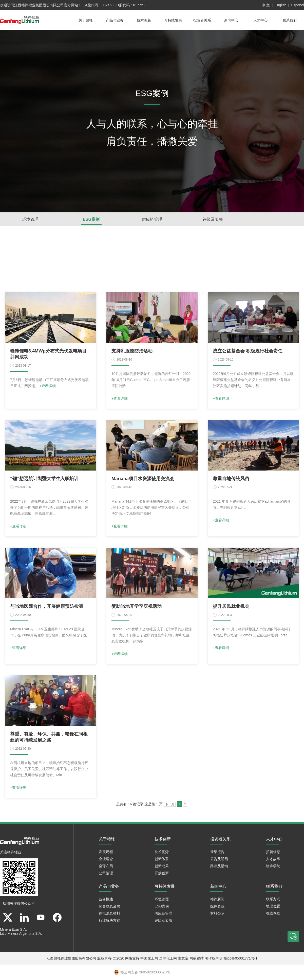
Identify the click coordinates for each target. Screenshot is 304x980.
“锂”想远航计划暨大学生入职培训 (44, 479)
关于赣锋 (86, 20)
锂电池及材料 (109, 914)
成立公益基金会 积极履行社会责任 (248, 351)
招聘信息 (273, 852)
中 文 (266, 5)
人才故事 (273, 859)
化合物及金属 (109, 906)
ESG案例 (91, 219)
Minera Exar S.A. (13, 930)
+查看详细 (48, 386)
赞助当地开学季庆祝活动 (137, 607)
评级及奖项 (213, 219)
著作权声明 (214, 959)
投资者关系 (202, 20)
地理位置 (273, 906)
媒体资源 (217, 906)
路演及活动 (219, 866)
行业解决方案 (109, 921)
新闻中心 (231, 20)
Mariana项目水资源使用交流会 (143, 479)
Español (298, 5)
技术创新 (144, 20)
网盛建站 (197, 959)
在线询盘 (273, 914)
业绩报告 (217, 852)
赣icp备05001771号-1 (241, 959)
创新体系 (162, 859)
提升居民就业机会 (231, 607)
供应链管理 (152, 219)
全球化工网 (168, 959)
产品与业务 (115, 20)
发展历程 (106, 852)
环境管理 (30, 219)
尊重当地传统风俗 (231, 479)
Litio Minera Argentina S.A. (21, 934)
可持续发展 (173, 20)
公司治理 (106, 873)
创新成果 (162, 866)
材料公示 (217, 914)
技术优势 (162, 852)
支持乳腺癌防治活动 (132, 351)
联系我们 (290, 20)
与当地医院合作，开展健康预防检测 (47, 607)
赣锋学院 (273, 866)
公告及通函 (219, 859)
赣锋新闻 (217, 899)
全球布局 (106, 866)
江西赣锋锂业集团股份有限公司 (39, 5)
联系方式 (273, 899)
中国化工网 (149, 959)
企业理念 (106, 859)
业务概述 (106, 899)
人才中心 (260, 20)
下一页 (170, 805)
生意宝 (183, 959)
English (280, 5)
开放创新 (162, 873)
